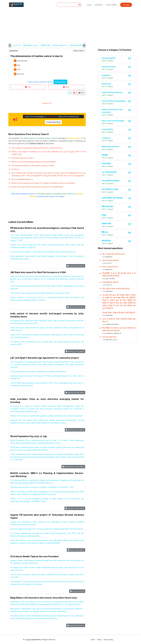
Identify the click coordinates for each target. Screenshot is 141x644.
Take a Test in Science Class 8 (40, 82)
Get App (126, 5)
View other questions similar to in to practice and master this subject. (47, 195)
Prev (28, 87)
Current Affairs (111, 5)
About (99, 640)
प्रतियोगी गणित (45, 45)
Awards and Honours (76, 266)
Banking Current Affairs (75, 351)
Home (89, 5)
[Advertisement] (70, 16)
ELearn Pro (47, 103)
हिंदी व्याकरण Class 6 (31, 45)
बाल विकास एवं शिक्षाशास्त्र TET (80, 45)
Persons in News (77, 591)
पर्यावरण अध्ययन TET (60, 45)
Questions (99, 5)
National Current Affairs (75, 393)
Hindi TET (17, 45)
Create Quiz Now (53, 122)
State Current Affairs (76, 550)
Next (66, 87)
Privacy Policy (108, 640)
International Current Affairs (73, 467)
